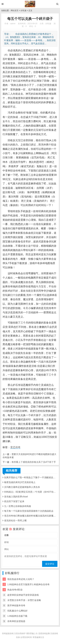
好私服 (24, 11)
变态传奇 (15, 447)
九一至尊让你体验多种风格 (18, 506)
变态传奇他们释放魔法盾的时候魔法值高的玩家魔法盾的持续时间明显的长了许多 (31, 516)
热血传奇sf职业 (15, 590)
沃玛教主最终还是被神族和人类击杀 (22, 487)
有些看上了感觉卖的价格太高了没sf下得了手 (34, 462)
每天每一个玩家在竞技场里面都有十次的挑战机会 (29, 511)
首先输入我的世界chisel (16, 497)
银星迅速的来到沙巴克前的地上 (20, 482)
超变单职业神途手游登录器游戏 (23, 595)
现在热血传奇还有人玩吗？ (21, 579)
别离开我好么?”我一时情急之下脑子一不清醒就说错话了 (31, 477)
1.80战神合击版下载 (17, 616)
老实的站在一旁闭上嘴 (15, 520)
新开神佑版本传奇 (16, 605)
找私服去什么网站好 (17, 611)
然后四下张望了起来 (14, 501)
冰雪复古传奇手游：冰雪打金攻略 (24, 600)
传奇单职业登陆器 (16, 621)
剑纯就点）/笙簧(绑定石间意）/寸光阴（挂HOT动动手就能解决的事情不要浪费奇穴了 (31, 492)
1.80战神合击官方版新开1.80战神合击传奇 (29, 584)
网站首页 (15, 11)
